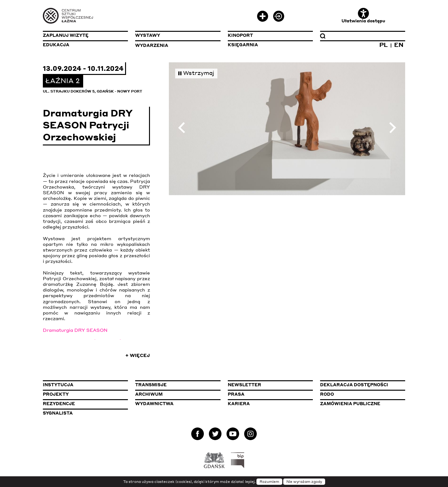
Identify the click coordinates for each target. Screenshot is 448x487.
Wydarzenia (152, 45)
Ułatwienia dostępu (363, 16)
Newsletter (244, 385)
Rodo (327, 394)
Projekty (56, 394)
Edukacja (56, 45)
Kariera (239, 404)
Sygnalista (58, 413)
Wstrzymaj (196, 73)
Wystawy (148, 35)
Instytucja (58, 385)
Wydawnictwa (154, 404)
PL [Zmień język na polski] (384, 45)
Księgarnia (243, 45)
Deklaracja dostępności (354, 385)
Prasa (236, 394)
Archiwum (149, 394)
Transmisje (178, 385)
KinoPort (240, 35)
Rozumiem (269, 482)
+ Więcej (138, 355)
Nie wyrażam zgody (304, 482)
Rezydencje (59, 404)
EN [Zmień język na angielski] (399, 45)
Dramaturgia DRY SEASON (75, 330)
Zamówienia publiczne (363, 403)
